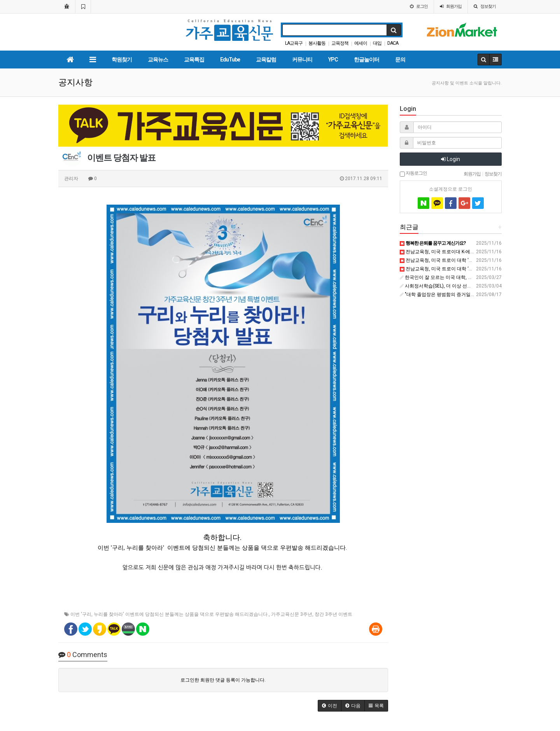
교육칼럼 (266, 60)
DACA (393, 43)
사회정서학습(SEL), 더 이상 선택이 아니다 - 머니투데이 (459, 286)
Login (451, 159)
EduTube (230, 60)
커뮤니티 (302, 60)
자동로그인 (413, 174)
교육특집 (194, 60)
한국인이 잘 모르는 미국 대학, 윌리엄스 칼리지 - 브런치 (459, 277)
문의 (400, 60)
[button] (330, 706)
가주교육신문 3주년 (292, 614)
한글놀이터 (367, 60)
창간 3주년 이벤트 (333, 614)
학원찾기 (122, 60)
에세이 (361, 43)
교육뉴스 (158, 60)
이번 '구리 (81, 614)
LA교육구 (294, 43)
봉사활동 (317, 43)
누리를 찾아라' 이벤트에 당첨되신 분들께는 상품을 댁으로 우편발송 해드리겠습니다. (181, 614)
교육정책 (340, 43)
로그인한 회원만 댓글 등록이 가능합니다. (223, 680)
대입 (377, 43)
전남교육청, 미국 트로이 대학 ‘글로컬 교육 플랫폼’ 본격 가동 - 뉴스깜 (474, 269)
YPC (333, 60)
